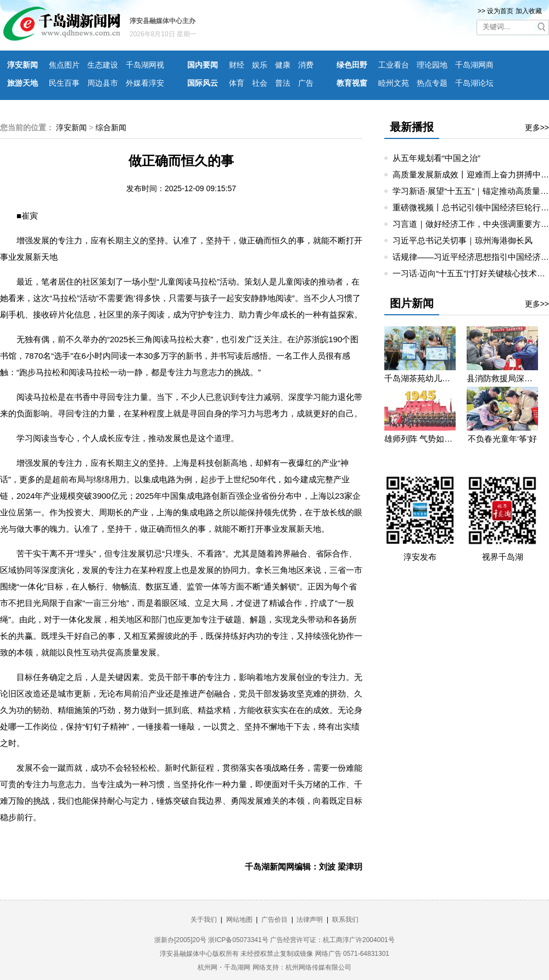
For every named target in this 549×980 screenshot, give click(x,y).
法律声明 (310, 920)
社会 (260, 83)
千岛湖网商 (474, 65)
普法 (283, 83)
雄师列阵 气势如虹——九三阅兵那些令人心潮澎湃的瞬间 (420, 439)
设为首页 (500, 11)
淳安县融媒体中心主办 (163, 21)
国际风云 (203, 83)
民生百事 (64, 83)
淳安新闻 (23, 65)
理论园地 (432, 65)
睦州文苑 (394, 83)
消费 (306, 65)
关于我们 (204, 920)
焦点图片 (64, 65)
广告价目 (274, 920)
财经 (237, 65)
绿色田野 (352, 65)
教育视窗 (352, 83)
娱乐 (260, 65)
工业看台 (394, 65)
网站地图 (239, 920)
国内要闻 (203, 65)
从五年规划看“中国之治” (436, 158)
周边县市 (103, 83)
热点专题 (432, 83)
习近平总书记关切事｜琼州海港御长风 (463, 240)
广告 (306, 83)
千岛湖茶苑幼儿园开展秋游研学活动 (420, 378)
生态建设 (103, 65)
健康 (283, 65)
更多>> (537, 127)
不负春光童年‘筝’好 (503, 439)
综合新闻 (111, 127)
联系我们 (345, 920)
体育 (237, 83)
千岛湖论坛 (474, 83)
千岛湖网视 (145, 65)
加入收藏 (529, 11)
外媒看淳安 (145, 83)
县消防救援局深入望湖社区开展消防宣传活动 (502, 378)
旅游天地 (23, 83)
